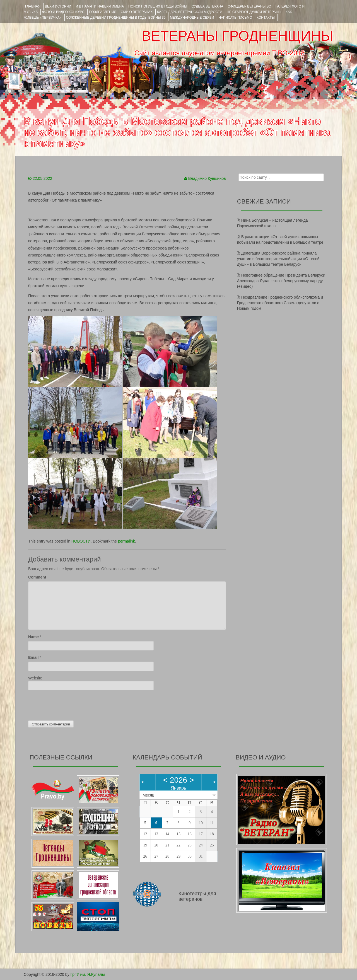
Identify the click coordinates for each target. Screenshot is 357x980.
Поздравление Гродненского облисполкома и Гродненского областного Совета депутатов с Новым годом (280, 303)
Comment (37, 577)
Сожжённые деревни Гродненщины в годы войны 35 (116, 18)
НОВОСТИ (81, 541)
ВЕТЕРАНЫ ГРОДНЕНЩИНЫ (237, 36)
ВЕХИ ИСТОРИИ (58, 6)
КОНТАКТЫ (266, 18)
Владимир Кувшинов (207, 178)
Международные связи (192, 18)
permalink (126, 541)
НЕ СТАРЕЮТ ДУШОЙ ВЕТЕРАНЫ (254, 12)
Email (33, 657)
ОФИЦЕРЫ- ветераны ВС (249, 6)
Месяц (148, 795)
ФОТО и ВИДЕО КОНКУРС (63, 12)
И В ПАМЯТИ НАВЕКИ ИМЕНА (100, 6)
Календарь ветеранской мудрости (190, 12)
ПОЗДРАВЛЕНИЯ (103, 12)
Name (33, 637)
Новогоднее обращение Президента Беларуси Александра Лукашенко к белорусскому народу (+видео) (281, 281)
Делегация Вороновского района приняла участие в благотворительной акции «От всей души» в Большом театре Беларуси (278, 259)
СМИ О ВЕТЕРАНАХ (137, 12)
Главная (33, 6)
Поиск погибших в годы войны (158, 6)
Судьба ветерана (208, 6)
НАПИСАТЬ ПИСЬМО (235, 18)
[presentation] (71, 704)
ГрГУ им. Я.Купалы (88, 974)
